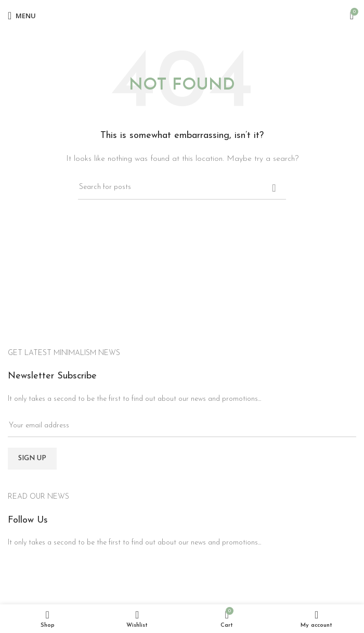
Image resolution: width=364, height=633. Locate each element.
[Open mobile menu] (22, 16)
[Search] (182, 188)
